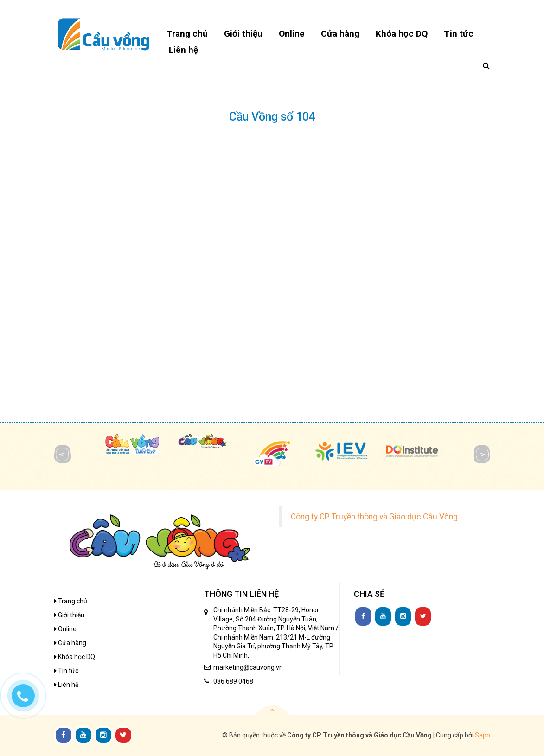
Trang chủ (71, 601)
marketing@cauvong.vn (248, 667)
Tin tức (66, 671)
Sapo (483, 735)
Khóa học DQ (75, 657)
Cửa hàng (70, 643)
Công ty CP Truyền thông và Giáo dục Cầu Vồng (374, 517)
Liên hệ (66, 685)
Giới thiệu (69, 615)
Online (65, 629)
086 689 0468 (233, 681)
